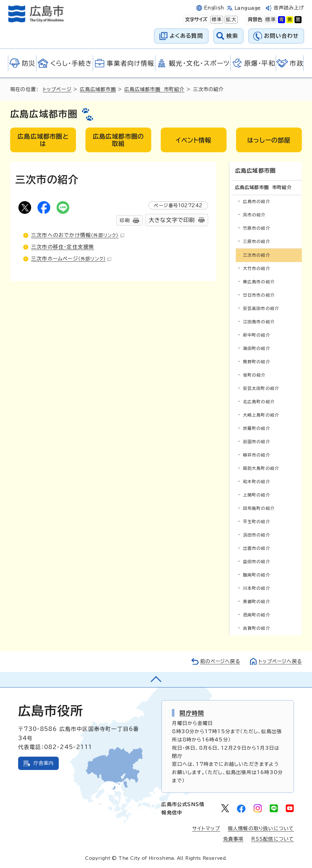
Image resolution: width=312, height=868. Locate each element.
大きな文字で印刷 (172, 220)
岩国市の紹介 (257, 441)
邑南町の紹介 (257, 615)
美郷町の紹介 (257, 602)
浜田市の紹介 (257, 535)
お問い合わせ (281, 36)
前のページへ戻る (218, 661)
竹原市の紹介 (257, 228)
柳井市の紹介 (257, 455)
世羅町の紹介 (257, 428)
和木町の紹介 (257, 481)
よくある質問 (186, 36)
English (214, 8)
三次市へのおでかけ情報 (78, 235)
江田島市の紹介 (259, 322)
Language (248, 8)
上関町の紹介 (257, 495)
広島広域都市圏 (98, 89)
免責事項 (233, 839)
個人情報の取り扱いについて (261, 828)
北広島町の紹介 (259, 401)
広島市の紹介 (257, 201)
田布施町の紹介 (259, 508)
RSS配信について (273, 839)
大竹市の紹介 (257, 268)
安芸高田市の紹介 (261, 308)
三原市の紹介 (257, 241)
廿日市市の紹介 (259, 295)
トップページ (57, 89)
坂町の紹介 (254, 375)
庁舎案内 (44, 763)
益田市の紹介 (257, 562)
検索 (232, 36)
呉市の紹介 (254, 215)
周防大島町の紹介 (261, 468)
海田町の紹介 (257, 348)
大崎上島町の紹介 (261, 415)
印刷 (125, 220)
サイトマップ (206, 828)
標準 (216, 20)
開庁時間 (192, 713)
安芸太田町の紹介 (261, 388)
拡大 (230, 20)
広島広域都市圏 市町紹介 (155, 89)
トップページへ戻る (280, 661)
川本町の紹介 (257, 588)
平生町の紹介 (257, 522)
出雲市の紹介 (257, 548)
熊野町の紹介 (257, 362)
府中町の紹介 (257, 335)
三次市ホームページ (71, 259)
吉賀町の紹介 (257, 628)
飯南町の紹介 (257, 575)
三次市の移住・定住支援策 (63, 247)
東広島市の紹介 (259, 282)
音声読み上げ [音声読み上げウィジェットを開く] (289, 8)
